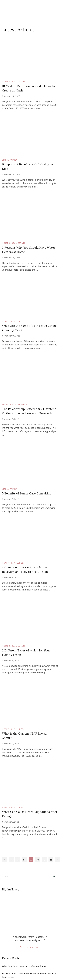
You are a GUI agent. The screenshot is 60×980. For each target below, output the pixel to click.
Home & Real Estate (14, 82)
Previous (4, 860)
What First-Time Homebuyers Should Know (24, 966)
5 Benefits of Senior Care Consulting (27, 493)
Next (57, 860)
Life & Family (10, 160)
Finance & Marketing (15, 405)
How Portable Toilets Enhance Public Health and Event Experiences (30, 975)
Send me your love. (30, 947)
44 (52, 860)
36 (38, 860)
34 (25, 860)
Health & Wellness (13, 321)
